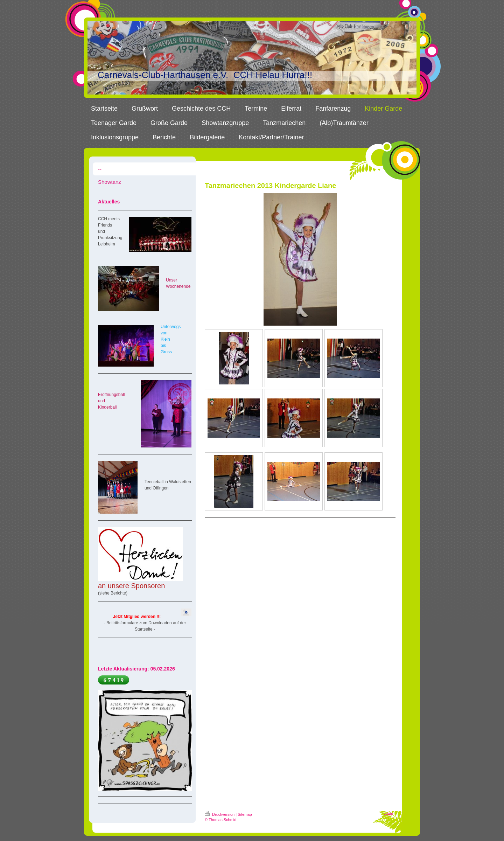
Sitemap (245, 814)
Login (388, 813)
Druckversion (220, 814)
